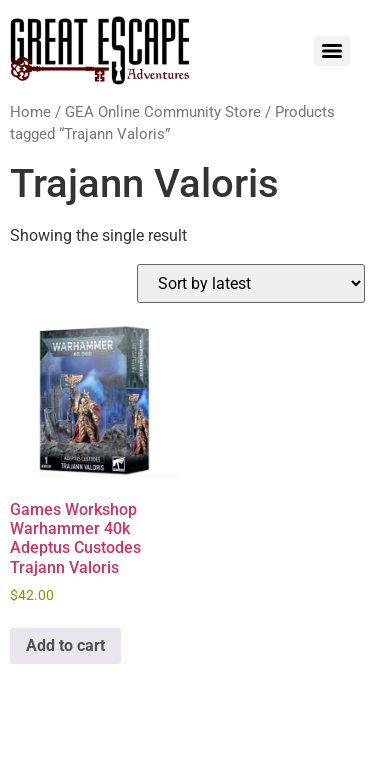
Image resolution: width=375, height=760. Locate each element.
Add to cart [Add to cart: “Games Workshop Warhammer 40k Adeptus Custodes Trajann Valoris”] (65, 645)
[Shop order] (251, 283)
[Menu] (332, 51)
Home (30, 112)
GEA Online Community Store (163, 112)
